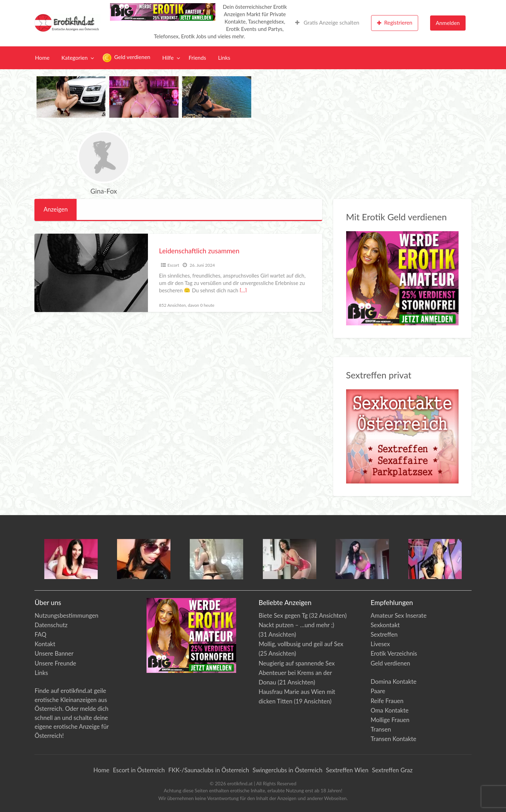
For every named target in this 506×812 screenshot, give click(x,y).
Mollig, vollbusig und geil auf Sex (301, 644)
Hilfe (168, 58)
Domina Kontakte (394, 681)
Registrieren (395, 23)
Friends (197, 58)
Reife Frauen (387, 701)
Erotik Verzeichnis (394, 653)
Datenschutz (51, 625)
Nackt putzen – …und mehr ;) (296, 625)
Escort (173, 265)
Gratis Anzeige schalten (327, 22)
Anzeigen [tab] (56, 209)
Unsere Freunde (55, 663)
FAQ (40, 634)
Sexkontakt (385, 625)
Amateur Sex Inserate (399, 615)
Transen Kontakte (394, 739)
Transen (381, 729)
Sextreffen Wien (347, 770)
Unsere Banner (54, 653)
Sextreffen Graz (393, 770)
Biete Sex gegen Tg (283, 615)
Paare (378, 691)
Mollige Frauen (390, 720)
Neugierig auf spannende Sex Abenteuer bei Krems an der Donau (297, 673)
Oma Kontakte (390, 710)
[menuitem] (327, 23)
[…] (243, 290)
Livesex (380, 644)
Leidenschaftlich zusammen (199, 251)
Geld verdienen (126, 58)
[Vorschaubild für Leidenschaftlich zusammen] (91, 273)
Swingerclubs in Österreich (288, 770)
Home (42, 58)
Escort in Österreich (139, 770)
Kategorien (74, 58)
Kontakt (45, 644)
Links (224, 58)
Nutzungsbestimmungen (66, 615)
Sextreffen (384, 634)
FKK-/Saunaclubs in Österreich (209, 770)
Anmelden (448, 23)
